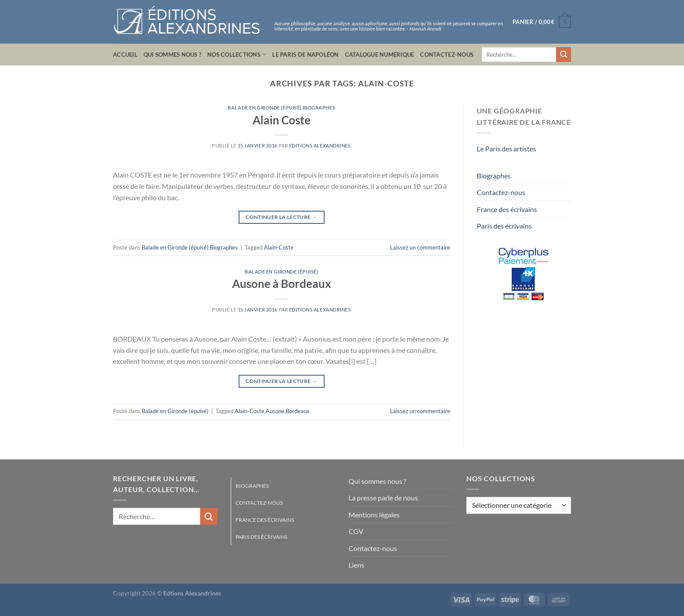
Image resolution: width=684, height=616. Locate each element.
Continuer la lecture (281, 217)
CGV (356, 531)
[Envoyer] (564, 55)
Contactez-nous (447, 55)
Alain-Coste (279, 247)
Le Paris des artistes (506, 149)
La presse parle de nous (383, 498)
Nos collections (237, 54)
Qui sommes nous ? (172, 55)
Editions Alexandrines (320, 145)
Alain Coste (282, 120)
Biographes (319, 108)
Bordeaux (298, 411)
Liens (356, 565)
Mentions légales (374, 515)
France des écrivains (507, 209)
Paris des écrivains (504, 226)
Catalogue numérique (380, 55)
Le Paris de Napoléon (305, 55)
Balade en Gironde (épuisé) (265, 108)
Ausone (275, 411)
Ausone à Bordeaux (282, 284)
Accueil (125, 55)
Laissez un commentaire (420, 247)
